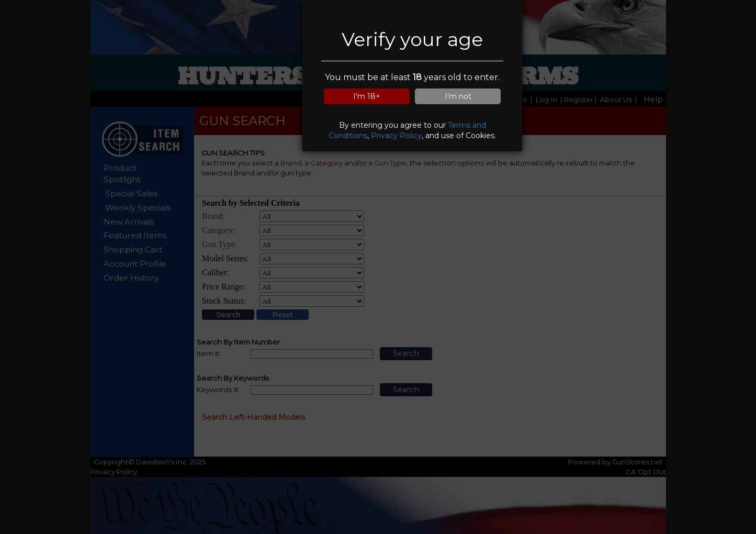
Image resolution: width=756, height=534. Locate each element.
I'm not (458, 96)
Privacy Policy (396, 136)
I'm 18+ (367, 96)
